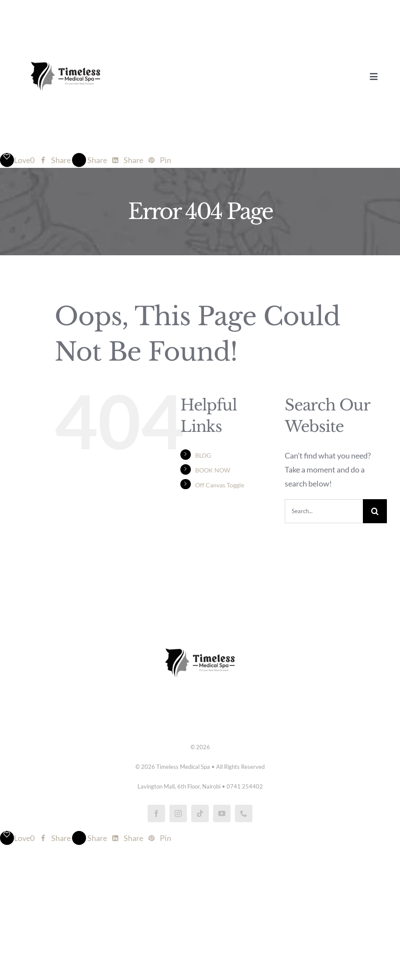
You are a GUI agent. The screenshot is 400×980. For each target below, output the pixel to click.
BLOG (203, 455)
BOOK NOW (213, 470)
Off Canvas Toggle (220, 485)
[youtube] (222, 813)
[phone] (244, 813)
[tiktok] (200, 813)
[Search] (375, 511)
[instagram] (178, 813)
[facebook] (156, 813)
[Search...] (324, 511)
